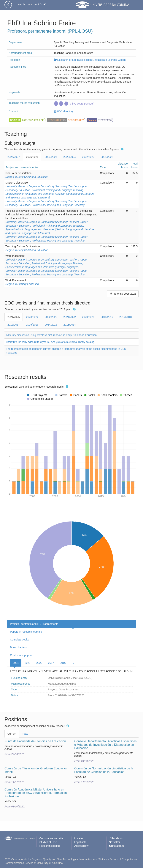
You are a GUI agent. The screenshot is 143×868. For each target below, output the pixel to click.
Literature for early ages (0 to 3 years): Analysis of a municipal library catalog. (51, 342)
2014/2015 (51, 325)
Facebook (116, 838)
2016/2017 (14, 325)
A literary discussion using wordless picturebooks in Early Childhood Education (51, 335)
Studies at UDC (48, 842)
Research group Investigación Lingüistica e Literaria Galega (90, 60)
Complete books (19, 640)
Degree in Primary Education (22, 284)
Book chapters (18, 647)
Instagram (117, 846)
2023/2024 (70, 157)
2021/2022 (107, 157)
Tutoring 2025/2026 (123, 294)
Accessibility (81, 846)
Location (79, 838)
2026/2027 (14, 157)
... (73, 663)
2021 (27, 663)
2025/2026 (32, 157)
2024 (16, 663)
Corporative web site (51, 838)
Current (12, 734)
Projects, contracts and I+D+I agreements (34, 624)
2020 (39, 663)
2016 (63, 663)
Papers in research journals (26, 632)
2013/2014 (70, 325)
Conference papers (21, 655)
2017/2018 (125, 317)
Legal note (80, 842)
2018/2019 (107, 317)
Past (25, 734)
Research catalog (50, 846)
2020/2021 (88, 317)
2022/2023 (88, 157)
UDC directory (64, 111)
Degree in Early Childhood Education (27, 177)
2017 (51, 663)
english (24, 4)
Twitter (115, 842)
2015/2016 (32, 325)
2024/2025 (51, 157)
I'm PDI (39, 4)
